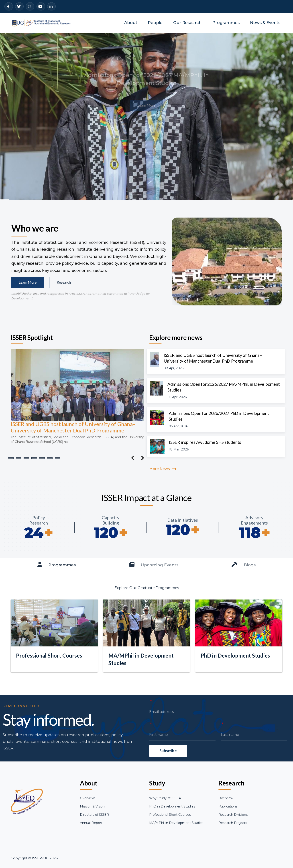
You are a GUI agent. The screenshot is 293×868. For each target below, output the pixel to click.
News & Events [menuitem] (265, 23)
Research (64, 282)
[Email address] (218, 734)
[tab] (57, 565)
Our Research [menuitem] (187, 23)
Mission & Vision (92, 806)
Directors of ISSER (94, 815)
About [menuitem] (131, 23)
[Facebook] (9, 6)
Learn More (28, 282)
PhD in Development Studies (172, 806)
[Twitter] (19, 6)
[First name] (182, 756)
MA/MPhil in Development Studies (176, 823)
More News (160, 469)
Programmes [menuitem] (226, 23)
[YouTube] (41, 6)
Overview (87, 798)
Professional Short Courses (170, 815)
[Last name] (254, 756)
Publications (228, 806)
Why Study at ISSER (165, 798)
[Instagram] (30, 6)
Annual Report (91, 823)
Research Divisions (233, 815)
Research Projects (233, 823)
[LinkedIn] (51, 6)
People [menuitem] (155, 23)
